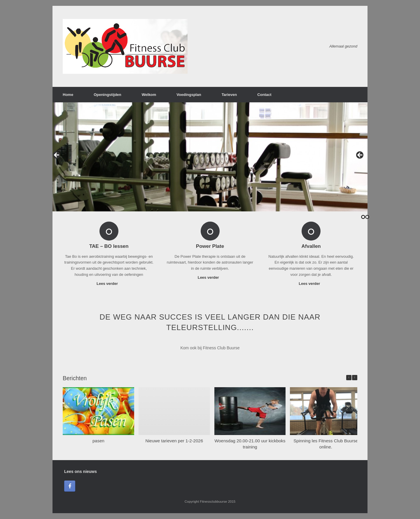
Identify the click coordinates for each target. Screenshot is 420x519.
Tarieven (229, 95)
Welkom (149, 95)
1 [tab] (363, 217)
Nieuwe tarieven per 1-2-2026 (174, 441)
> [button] (360, 155)
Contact (264, 95)
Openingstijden (107, 95)
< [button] (57, 155)
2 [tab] (367, 217)
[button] (355, 378)
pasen (98, 441)
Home (68, 95)
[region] (210, 157)
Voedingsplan (189, 95)
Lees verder (109, 284)
